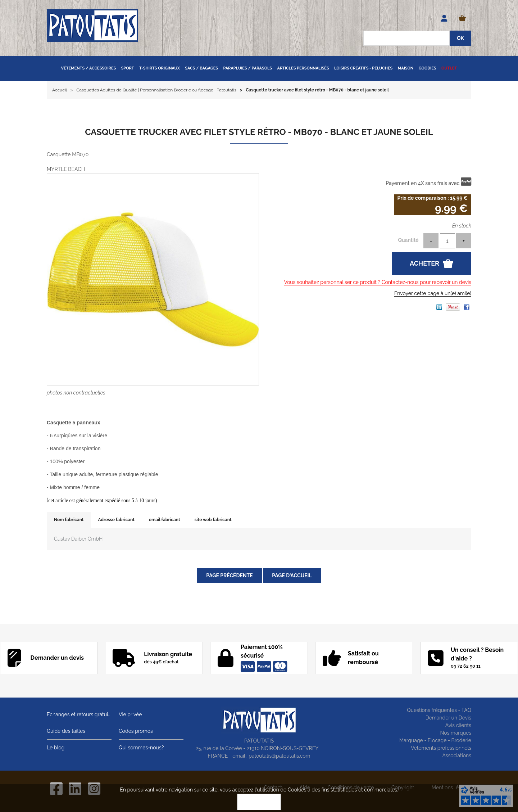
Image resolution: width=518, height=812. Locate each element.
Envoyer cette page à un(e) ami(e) (433, 293)
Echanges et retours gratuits (79, 714)
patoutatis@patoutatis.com (279, 756)
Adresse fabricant (116, 520)
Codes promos (136, 731)
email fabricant (165, 520)
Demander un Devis (448, 718)
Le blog (56, 748)
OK (259, 802)
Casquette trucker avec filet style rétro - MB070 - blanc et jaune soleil (259, 132)
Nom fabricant (69, 520)
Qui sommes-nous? (141, 748)
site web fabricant (213, 520)
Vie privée (130, 714)
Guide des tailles (66, 731)
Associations (457, 755)
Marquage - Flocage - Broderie (435, 740)
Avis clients (458, 725)
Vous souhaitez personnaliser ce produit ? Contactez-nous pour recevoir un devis (378, 282)
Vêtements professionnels (441, 748)
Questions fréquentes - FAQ (439, 710)
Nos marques (456, 733)
